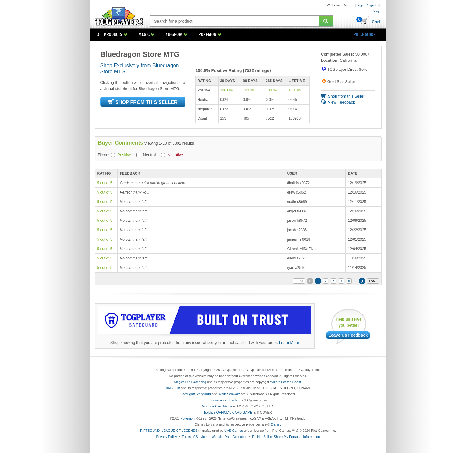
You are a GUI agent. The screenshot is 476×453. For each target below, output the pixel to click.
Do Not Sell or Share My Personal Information (286, 437)
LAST (373, 281)
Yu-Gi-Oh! (172, 388)
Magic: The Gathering (190, 382)
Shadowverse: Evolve (223, 400)
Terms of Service (194, 437)
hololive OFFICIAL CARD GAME (228, 412)
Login (360, 5)
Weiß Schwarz (229, 394)
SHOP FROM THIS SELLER (143, 102)
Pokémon (187, 418)
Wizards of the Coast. (286, 382)
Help (377, 11)
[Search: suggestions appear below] (235, 21)
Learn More (289, 343)
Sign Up (373, 5)
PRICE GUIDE (364, 35)
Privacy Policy (167, 437)
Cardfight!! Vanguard (196, 394)
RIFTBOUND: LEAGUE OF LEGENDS (169, 431)
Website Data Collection (229, 437)
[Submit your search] (326, 21)
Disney (276, 424)
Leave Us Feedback (348, 335)
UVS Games (234, 431)
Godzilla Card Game (217, 406)
